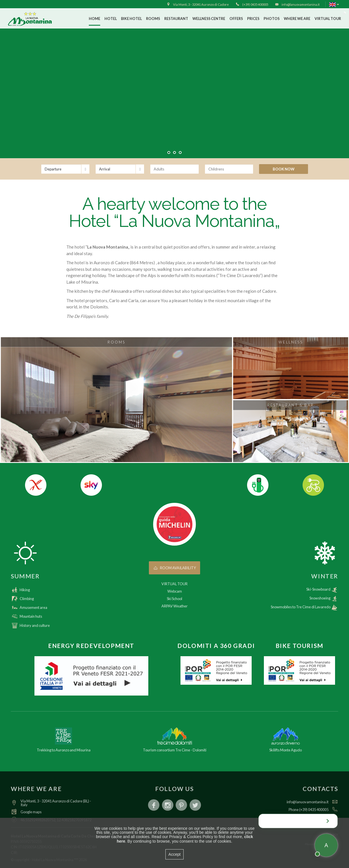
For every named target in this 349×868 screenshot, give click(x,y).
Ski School (174, 599)
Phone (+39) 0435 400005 (309, 810)
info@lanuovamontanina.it (308, 802)
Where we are (297, 19)
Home (95, 19)
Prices (253, 19)
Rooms (153, 19)
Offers (236, 19)
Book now (284, 169)
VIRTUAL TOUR (328, 19)
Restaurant (176, 19)
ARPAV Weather (174, 606)
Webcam (175, 591)
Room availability (175, 568)
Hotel (111, 19)
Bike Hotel (131, 19)
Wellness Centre (209, 19)
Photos (272, 19)
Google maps (31, 812)
